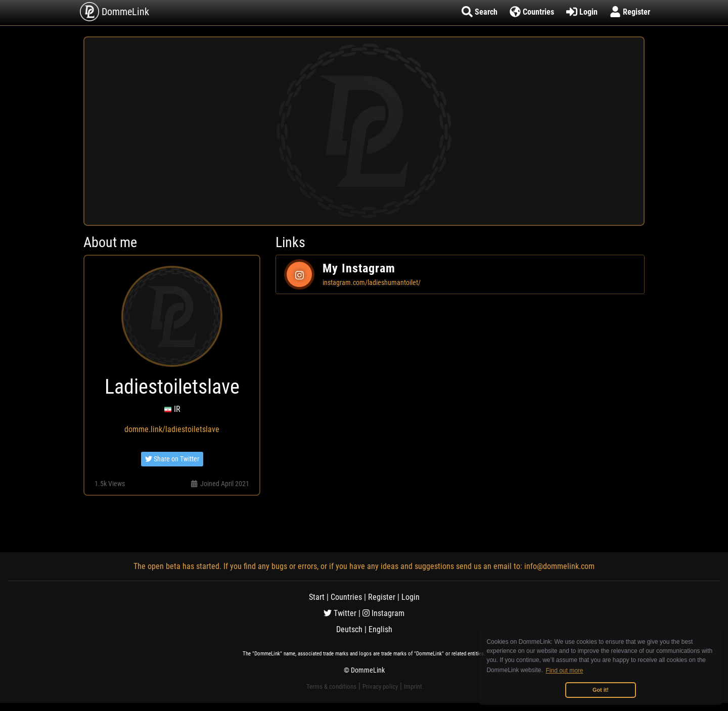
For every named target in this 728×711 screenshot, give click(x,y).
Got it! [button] (601, 690)
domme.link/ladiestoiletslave (172, 429)
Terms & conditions (331, 686)
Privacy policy (380, 686)
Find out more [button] (565, 671)
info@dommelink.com (559, 566)
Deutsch (349, 629)
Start (317, 597)
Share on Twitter (172, 459)
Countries (346, 597)
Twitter (340, 613)
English (380, 629)
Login (411, 597)
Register (382, 597)
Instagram (383, 613)
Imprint (413, 686)
